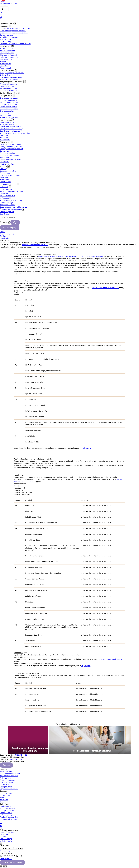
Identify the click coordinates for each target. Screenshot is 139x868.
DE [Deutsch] (1, 12)
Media (2, 797)
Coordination (5, 214)
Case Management (7, 212)
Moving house (5, 64)
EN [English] (1, 17)
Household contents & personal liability (15, 44)
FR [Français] (1, 15)
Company (4, 169)
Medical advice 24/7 (8, 122)
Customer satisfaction (9, 91)
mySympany (11, 227)
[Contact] (1, 843)
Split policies (5, 113)
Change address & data (9, 98)
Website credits (6, 841)
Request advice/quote (8, 84)
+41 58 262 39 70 (16, 759)
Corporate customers (8, 184)
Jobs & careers (6, 795)
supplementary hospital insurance (35, 245)
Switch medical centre (8, 107)
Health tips (4, 137)
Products (5, 198)
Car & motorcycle (7, 41)
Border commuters (7, 48)
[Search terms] (69, 217)
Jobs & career (5, 182)
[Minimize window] (4, 867)
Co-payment (5, 151)
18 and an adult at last (8, 55)
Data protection (6, 834)
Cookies (3, 837)
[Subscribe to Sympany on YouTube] (1, 823)
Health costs (5, 157)
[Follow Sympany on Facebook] (1, 821)
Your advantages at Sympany (11, 200)
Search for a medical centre (10, 127)
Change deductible (7, 111)
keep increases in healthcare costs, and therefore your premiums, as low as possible (70, 256)
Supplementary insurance (10, 774)
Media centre (5, 180)
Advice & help (5, 784)
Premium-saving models (9, 155)
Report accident (6, 813)
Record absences (7, 189)
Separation (4, 66)
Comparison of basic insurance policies (15, 28)
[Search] (15, 222)
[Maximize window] (1, 867)
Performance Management (12, 209)
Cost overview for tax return (11, 160)
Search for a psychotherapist (11, 131)
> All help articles (7, 164)
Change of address (7, 810)
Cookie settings (6, 839)
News (2, 802)
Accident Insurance (7, 205)
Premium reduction (7, 153)
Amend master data (8, 196)
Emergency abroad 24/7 (9, 124)
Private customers (7, 234)
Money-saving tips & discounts (12, 73)
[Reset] (9, 222)
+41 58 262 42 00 (20, 755)
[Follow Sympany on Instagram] (1, 826)
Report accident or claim (9, 102)
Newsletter (4, 177)
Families (3, 61)
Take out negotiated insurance (12, 191)
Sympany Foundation (8, 171)
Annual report (5, 173)
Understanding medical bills (11, 144)
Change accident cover (9, 104)
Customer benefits (7, 782)
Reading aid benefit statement (11, 149)
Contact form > (6, 859)
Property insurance (7, 780)
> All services (5, 140)
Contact (3, 5)
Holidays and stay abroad (10, 57)
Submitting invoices (8, 808)
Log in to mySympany (12, 862)
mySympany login (7, 815)
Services (5, 187)
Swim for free (5, 75)
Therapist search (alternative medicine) (15, 133)
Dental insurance (7, 35)
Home (2, 1)
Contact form (5, 851)
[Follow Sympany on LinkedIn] (1, 828)
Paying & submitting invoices (11, 147)
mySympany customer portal (11, 77)
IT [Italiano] (1, 19)
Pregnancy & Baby (7, 53)
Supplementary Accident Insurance (13, 207)
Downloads (4, 162)
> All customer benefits (9, 79)
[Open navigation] (0, 22)
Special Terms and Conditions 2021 (105, 288)
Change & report (6, 787)
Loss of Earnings (6, 203)
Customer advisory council (10, 175)
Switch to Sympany (7, 86)
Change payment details (9, 100)
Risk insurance (6, 39)
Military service (6, 59)
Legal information (7, 832)
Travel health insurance (9, 37)
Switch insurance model (9, 109)
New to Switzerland (7, 51)
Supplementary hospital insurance (13, 31)
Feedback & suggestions (9, 117)
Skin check (4, 135)
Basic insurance (6, 771)
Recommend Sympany (9, 3)
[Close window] (6, 867)
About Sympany (6, 793)
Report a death (6, 68)
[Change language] (4, 9)
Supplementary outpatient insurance (14, 33)
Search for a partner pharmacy (12, 129)
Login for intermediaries (9, 789)
